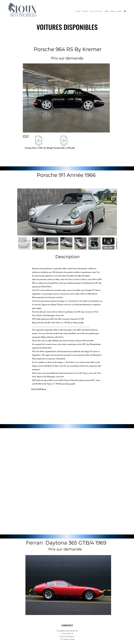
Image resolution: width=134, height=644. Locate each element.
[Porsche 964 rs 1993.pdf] (64, 143)
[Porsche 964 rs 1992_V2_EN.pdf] (39, 143)
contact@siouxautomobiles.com (67, 631)
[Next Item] (113, 212)
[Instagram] (125, 11)
